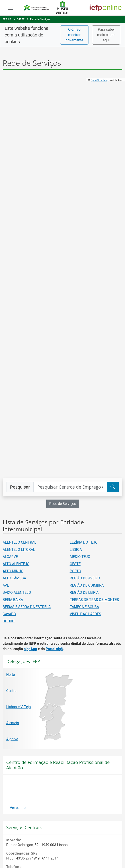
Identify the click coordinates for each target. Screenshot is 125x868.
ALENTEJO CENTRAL (19, 542)
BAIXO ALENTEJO (17, 592)
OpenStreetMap (99, 80)
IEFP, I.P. (7, 19)
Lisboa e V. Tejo (18, 707)
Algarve (12, 739)
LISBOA (76, 550)
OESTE (75, 564)
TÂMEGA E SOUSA (84, 607)
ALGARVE (10, 557)
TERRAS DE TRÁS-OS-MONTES (94, 600)
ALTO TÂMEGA (14, 578)
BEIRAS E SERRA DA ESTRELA (27, 607)
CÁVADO (9, 614)
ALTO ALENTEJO (16, 564)
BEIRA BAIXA (13, 600)
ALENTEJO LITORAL (19, 550)
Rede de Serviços (40, 19)
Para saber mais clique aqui (106, 35)
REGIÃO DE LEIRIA (84, 592)
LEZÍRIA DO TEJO (84, 542)
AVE (6, 585)
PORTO (75, 571)
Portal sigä (54, 649)
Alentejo (13, 723)
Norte (10, 675)
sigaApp (30, 649)
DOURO (9, 621)
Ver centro (18, 808)
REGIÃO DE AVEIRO (85, 578)
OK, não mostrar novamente (74, 35)
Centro (11, 691)
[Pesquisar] (113, 487)
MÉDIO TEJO (80, 557)
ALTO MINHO (13, 571)
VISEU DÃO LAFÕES (85, 614)
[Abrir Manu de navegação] (10, 8)
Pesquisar (20, 487)
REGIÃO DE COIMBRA (87, 585)
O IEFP (21, 19)
